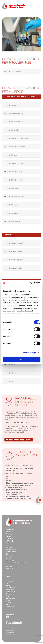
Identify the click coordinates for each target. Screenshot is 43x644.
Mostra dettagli (29, 353)
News (8, 600)
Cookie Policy (10, 607)
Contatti (9, 602)
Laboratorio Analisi (10, 582)
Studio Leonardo (10, 633)
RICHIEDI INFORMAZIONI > (19, 439)
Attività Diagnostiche (10, 587)
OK (21, 359)
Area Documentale (10, 597)
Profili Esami (10, 590)
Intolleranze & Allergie (10, 593)
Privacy (8, 604)
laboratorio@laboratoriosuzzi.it (16, 563)
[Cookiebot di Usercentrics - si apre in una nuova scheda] (31, 283)
